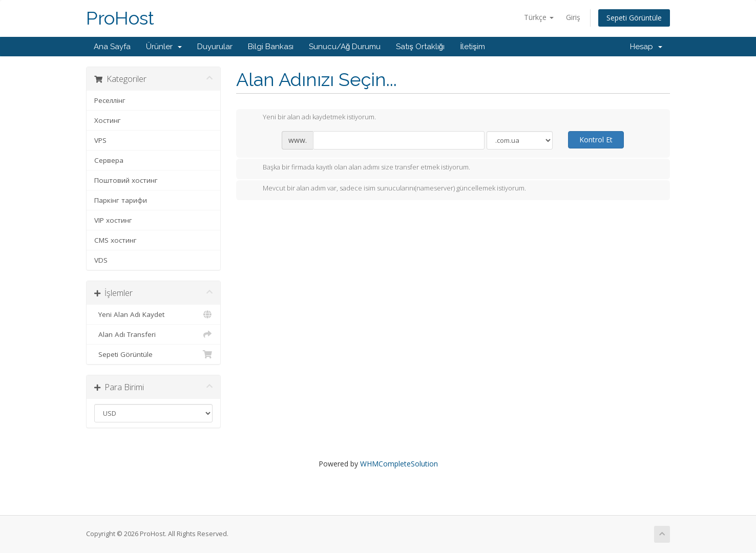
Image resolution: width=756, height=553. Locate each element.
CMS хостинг (115, 240)
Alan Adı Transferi (153, 334)
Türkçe (539, 17)
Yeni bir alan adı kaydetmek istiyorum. (311, 118)
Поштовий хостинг (126, 180)
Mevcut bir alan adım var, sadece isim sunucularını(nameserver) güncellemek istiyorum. (386, 189)
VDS (101, 260)
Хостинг (108, 120)
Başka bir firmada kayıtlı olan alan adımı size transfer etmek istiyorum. (358, 168)
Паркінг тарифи (121, 200)
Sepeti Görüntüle (634, 18)
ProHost (120, 18)
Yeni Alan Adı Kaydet (153, 314)
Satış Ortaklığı (420, 47)
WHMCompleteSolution (399, 464)
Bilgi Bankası (271, 47)
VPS (100, 140)
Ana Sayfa (112, 47)
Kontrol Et (596, 140)
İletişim (472, 47)
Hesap (646, 47)
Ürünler (164, 47)
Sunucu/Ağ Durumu (345, 47)
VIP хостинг (113, 220)
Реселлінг (110, 100)
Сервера (109, 160)
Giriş (573, 17)
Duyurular (215, 47)
